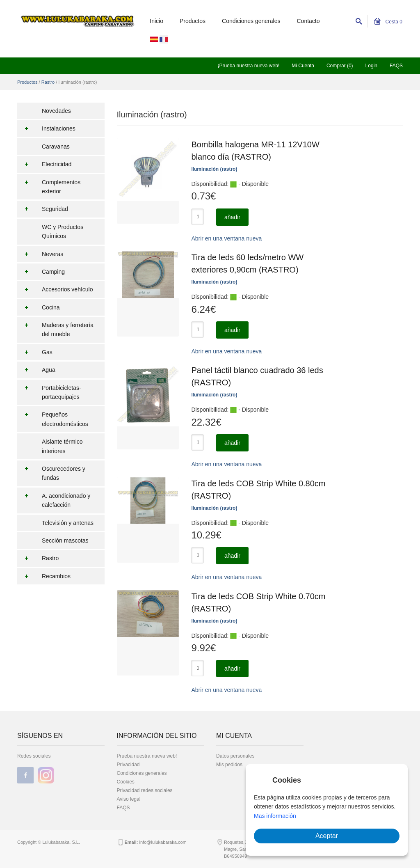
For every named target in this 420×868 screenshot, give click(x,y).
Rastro (48, 82)
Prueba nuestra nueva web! (147, 756)
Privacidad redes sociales (145, 790)
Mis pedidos (229, 765)
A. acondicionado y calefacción (54, 500)
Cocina (39, 307)
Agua (36, 370)
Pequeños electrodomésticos (53, 419)
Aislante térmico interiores (62, 446)
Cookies (126, 782)
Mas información (275, 816)
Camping (41, 272)
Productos (193, 21)
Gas (35, 352)
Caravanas (56, 147)
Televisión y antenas (68, 523)
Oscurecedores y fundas (51, 473)
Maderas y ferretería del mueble (55, 330)
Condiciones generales (251, 21)
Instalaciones (46, 128)
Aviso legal (129, 799)
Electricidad (44, 164)
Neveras (40, 254)
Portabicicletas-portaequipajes (49, 393)
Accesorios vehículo (55, 289)
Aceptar (327, 836)
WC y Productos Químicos (63, 231)
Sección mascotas (65, 540)
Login (371, 66)
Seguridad (43, 209)
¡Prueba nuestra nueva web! (248, 66)
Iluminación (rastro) (214, 169)
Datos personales (235, 756)
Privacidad (128, 765)
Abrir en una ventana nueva (226, 238)
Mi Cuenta (303, 66)
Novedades (56, 111)
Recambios (44, 576)
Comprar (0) (340, 66)
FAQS (396, 66)
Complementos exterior (49, 187)
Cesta (388, 22)
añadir (232, 217)
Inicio (156, 21)
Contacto (308, 21)
